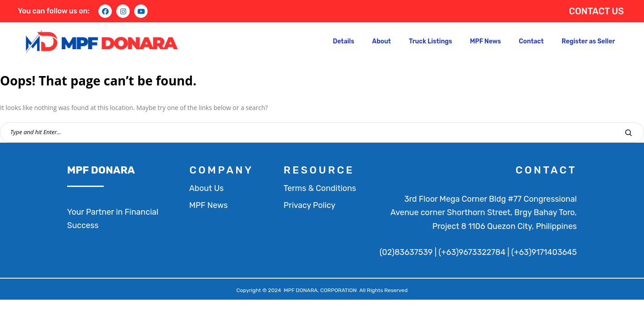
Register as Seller (588, 41)
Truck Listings (430, 41)
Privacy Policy (309, 205)
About (381, 41)
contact (546, 170)
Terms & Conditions (320, 188)
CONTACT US (596, 11)
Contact (531, 41)
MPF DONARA (101, 170)
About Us (206, 188)
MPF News (485, 41)
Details (343, 41)
